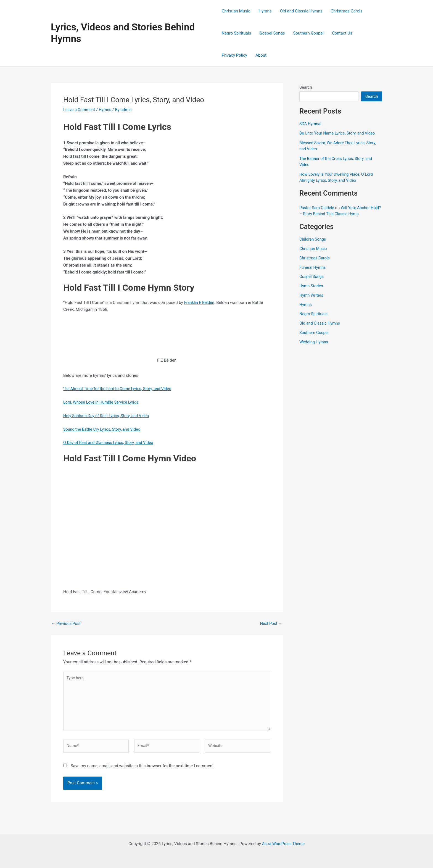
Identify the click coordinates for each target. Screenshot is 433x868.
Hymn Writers (312, 295)
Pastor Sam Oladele (317, 208)
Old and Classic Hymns (301, 11)
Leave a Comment (80, 110)
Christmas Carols (346, 11)
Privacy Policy (234, 55)
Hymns (265, 11)
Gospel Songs (272, 33)
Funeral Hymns (313, 267)
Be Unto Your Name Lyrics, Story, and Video (339, 133)
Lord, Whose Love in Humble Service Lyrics (102, 402)
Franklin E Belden (200, 303)
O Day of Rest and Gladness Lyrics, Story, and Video (110, 443)
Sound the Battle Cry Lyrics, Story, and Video (104, 429)
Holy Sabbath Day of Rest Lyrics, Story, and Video (108, 416)
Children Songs (313, 239)
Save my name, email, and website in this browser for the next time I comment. (143, 769)
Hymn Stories (312, 286)
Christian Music (236, 11)
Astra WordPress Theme (283, 844)
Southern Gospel (308, 33)
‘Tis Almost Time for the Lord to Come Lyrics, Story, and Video (120, 389)
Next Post (271, 624)
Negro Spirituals (237, 33)
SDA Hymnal (311, 124)
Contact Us (342, 33)
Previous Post (67, 624)
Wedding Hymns (314, 342)
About (261, 55)
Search (306, 87)
